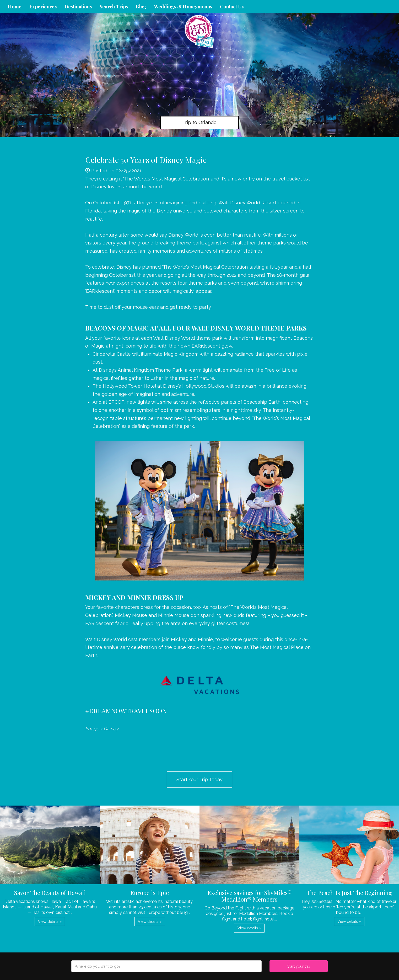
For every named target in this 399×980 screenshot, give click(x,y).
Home (15, 7)
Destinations (78, 7)
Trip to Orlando (199, 122)
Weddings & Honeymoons (183, 7)
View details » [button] (50, 922)
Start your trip (299, 966)
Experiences (43, 7)
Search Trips (114, 7)
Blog (141, 7)
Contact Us (232, 7)
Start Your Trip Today (199, 779)
